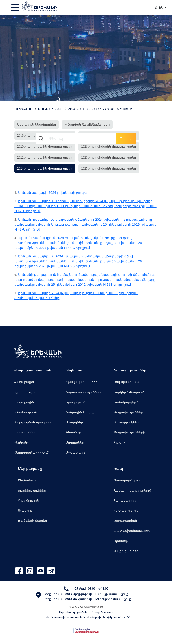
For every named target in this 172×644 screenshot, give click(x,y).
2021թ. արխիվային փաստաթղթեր (109, 146)
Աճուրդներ (74, 422)
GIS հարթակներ (127, 422)
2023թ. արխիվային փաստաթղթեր (109, 157)
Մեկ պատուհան (126, 382)
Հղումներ (121, 541)
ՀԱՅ (159, 8)
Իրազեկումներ (78, 402)
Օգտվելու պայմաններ (74, 612)
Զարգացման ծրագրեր (33, 422)
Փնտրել (126, 138)
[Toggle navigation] (16, 8)
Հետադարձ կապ (127, 480)
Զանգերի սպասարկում (132, 490)
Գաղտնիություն (103, 612)
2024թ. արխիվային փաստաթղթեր (45, 168)
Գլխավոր (23, 109)
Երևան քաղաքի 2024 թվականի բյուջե (53, 192)
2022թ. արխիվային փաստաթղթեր (45, 157)
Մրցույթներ (75, 442)
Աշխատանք (75, 452)
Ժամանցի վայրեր (32, 521)
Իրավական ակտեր (82, 382)
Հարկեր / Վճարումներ (131, 392)
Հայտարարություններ (83, 392)
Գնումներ (73, 432)
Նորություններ (26, 432)
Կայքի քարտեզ (126, 551)
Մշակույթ (25, 510)
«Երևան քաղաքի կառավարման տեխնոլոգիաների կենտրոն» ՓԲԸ (86, 617)
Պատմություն (29, 500)
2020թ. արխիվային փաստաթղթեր (45, 146)
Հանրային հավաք (80, 412)
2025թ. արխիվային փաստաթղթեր (109, 168)
